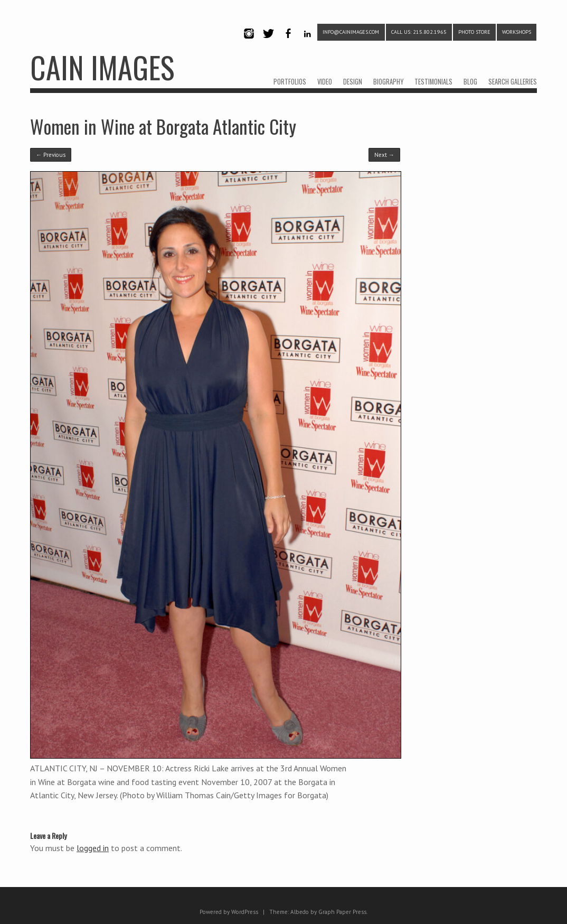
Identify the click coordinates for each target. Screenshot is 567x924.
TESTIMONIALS (433, 82)
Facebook (288, 43)
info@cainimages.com (351, 32)
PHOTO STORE (474, 32)
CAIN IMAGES (102, 67)
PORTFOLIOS (290, 82)
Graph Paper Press (342, 912)
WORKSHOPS (517, 32)
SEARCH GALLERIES (513, 82)
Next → (384, 155)
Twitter (268, 43)
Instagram (249, 43)
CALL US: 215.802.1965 (419, 32)
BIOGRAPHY (388, 82)
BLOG (470, 82)
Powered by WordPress (229, 912)
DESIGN (353, 82)
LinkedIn (308, 43)
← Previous (51, 155)
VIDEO (325, 82)
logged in (93, 848)
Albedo (300, 912)
